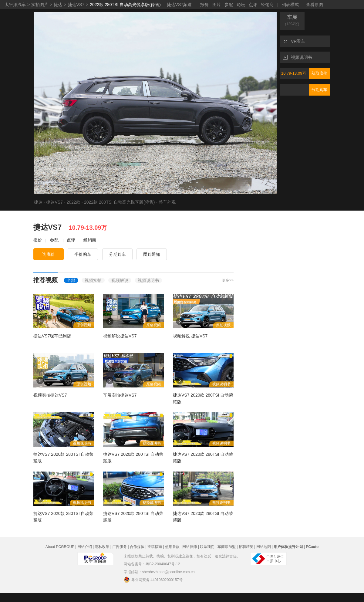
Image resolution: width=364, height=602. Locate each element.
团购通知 (152, 254)
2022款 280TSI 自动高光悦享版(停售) (125, 5)
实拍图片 (40, 5)
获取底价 (319, 73)
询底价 (49, 254)
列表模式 (290, 5)
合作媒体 (137, 547)
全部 (71, 280)
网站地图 (264, 547)
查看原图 (315, 5)
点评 (253, 5)
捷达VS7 (76, 5)
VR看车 (294, 41)
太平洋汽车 (15, 5)
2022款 (73, 202)
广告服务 (120, 547)
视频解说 (120, 280)
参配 (229, 5)
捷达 (58, 5)
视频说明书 (297, 57)
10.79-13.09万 (294, 73)
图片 (217, 5)
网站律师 (190, 547)
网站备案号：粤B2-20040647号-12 (152, 564)
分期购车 (319, 90)
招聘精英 (246, 547)
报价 (204, 5)
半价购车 (83, 254)
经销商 (267, 5)
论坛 (241, 5)
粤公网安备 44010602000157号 (153, 580)
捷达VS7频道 (179, 5)
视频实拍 (93, 280)
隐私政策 (102, 547)
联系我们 (207, 547)
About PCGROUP (60, 547)
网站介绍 (85, 547)
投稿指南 (155, 547)
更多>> (228, 280)
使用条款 (172, 547)
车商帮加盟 (227, 547)
